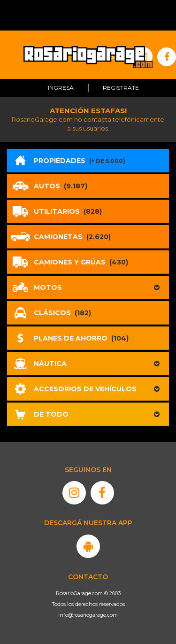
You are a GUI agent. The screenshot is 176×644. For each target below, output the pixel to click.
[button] (88, 287)
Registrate (121, 88)
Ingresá (61, 88)
